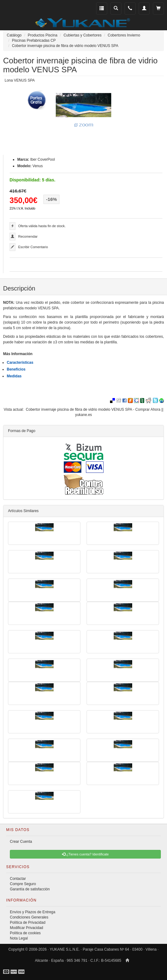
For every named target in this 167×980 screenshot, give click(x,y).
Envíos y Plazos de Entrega (33, 912)
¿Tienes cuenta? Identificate (85, 854)
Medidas (14, 376)
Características (20, 363)
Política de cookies (25, 933)
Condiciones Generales (29, 917)
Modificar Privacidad (26, 928)
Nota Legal (19, 938)
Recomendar (28, 236)
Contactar (18, 879)
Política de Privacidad (28, 923)
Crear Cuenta (21, 842)
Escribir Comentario (33, 247)
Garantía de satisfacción (30, 889)
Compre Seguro (23, 884)
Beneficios (16, 369)
